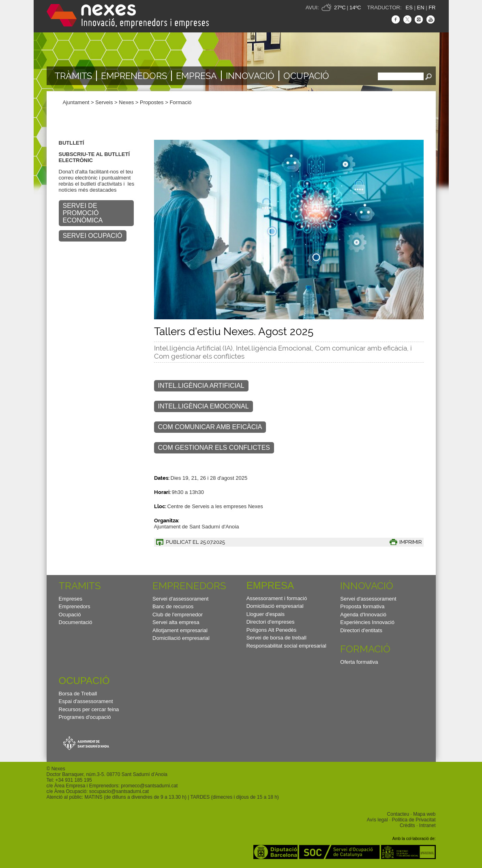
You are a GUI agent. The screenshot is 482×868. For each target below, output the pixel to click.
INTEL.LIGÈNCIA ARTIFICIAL (201, 386)
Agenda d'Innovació (363, 615)
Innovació (250, 76)
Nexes (126, 102)
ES (409, 7)
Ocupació (306, 76)
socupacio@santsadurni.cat (119, 791)
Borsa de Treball (78, 694)
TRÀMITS (73, 76)
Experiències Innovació (367, 622)
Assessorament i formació (277, 598)
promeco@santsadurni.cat (149, 786)
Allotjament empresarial (180, 630)
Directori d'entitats (361, 630)
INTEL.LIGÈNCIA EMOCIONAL (204, 406)
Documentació (76, 622)
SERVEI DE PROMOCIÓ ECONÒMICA (83, 213)
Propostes (152, 102)
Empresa (196, 76)
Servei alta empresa (176, 622)
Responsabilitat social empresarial (286, 646)
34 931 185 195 (75, 780)
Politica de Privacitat (414, 820)
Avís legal (377, 820)
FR (432, 7)
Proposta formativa (362, 606)
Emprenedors (134, 76)
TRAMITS (80, 586)
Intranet (427, 825)
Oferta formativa (359, 662)
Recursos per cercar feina (89, 709)
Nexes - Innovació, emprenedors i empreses (128, 16)
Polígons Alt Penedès (272, 630)
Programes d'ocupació (85, 717)
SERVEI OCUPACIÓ (93, 236)
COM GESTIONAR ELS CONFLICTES (214, 448)
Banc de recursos (173, 606)
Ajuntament (76, 102)
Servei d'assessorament (180, 599)
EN (420, 7)
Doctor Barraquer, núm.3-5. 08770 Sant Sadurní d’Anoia (107, 774)
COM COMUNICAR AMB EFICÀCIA (210, 427)
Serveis (104, 102)
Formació (180, 102)
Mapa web (424, 814)
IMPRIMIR (410, 542)
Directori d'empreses (271, 622)
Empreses (71, 599)
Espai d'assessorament (86, 701)
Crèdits (407, 825)
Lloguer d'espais (266, 614)
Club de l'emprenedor (178, 615)
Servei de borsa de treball (276, 638)
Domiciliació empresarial (181, 638)
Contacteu (398, 814)
